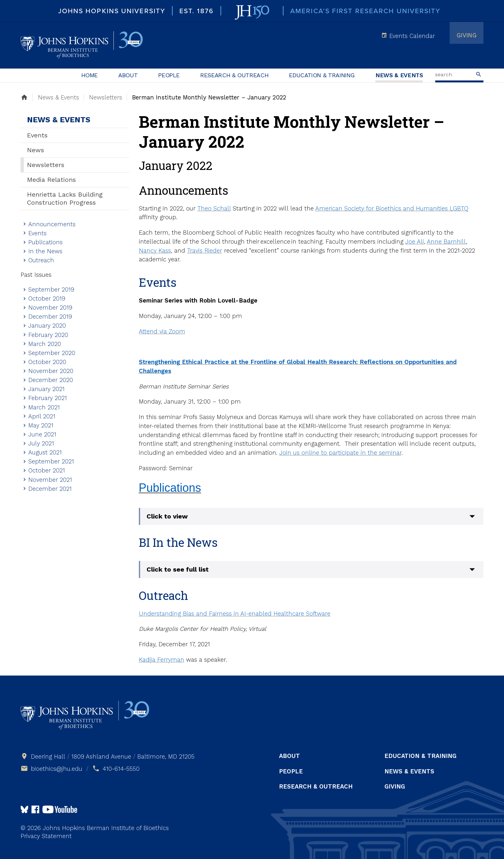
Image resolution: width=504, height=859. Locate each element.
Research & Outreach (234, 75)
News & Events (399, 75)
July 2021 (41, 443)
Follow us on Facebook (35, 809)
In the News (45, 251)
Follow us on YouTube (60, 809)
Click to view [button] (167, 516)
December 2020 (51, 380)
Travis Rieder (205, 251)
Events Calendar (412, 36)
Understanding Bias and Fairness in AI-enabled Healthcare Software (235, 614)
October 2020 (47, 362)
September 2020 (52, 353)
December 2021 (50, 489)
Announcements (52, 224)
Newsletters (46, 165)
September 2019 (51, 289)
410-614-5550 (121, 769)
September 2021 (51, 461)
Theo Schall (214, 208)
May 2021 (41, 425)
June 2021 (42, 434)
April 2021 (42, 416)
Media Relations (51, 180)
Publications (45, 242)
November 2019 (50, 308)
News (36, 150)
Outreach (41, 260)
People (169, 75)
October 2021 (47, 470)
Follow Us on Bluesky (24, 809)
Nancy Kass (155, 251)
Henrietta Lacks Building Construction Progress (65, 198)
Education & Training (322, 75)
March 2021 (44, 407)
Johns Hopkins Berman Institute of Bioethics (82, 45)
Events (37, 135)
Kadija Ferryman (162, 660)
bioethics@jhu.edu (57, 769)
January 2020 (47, 326)
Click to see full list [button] (178, 569)
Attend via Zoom (162, 331)
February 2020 (48, 335)
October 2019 (47, 299)
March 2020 (45, 344)
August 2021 (45, 452)
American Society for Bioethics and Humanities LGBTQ (392, 208)
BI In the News (178, 542)
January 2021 (46, 389)
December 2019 (50, 317)
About (128, 75)
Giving (467, 35)
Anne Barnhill (446, 242)
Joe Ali (415, 242)
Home (90, 75)
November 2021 (50, 480)
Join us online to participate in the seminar (340, 453)
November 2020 (51, 371)
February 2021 (48, 398)
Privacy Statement (46, 836)
